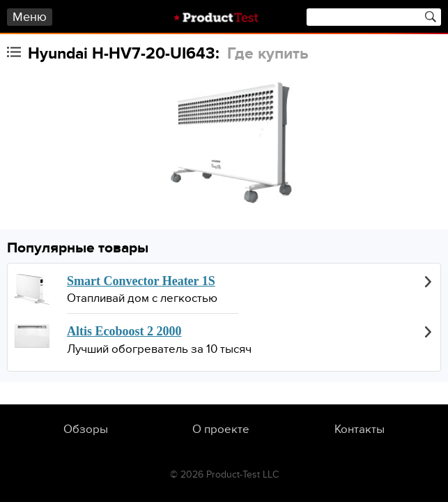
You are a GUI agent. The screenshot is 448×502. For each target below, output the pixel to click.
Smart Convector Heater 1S (141, 281)
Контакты (360, 429)
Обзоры (86, 429)
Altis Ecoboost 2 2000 (124, 331)
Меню (30, 17)
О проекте (221, 429)
